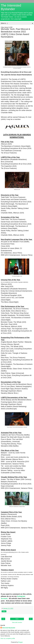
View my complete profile (8, 638)
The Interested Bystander (11, 7)
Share (4, 611)
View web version (17, 622)
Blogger (20, 642)
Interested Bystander (9, 628)
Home (17, 619)
